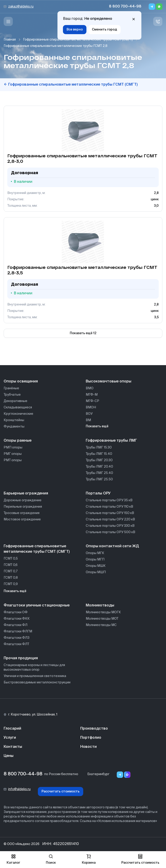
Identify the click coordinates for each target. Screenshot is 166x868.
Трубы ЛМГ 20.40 (99, 467)
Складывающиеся (18, 407)
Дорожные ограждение (23, 500)
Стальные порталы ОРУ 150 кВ (110, 513)
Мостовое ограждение (22, 519)
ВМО (90, 388)
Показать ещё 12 (83, 333)
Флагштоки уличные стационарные (37, 606)
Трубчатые (12, 395)
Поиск (51, 859)
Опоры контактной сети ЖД (112, 546)
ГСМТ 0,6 (11, 565)
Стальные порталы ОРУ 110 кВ (109, 507)
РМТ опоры (13, 460)
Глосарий (12, 729)
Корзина (89, 859)
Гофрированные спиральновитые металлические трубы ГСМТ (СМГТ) (78, 40)
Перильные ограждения (23, 507)
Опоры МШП (96, 572)
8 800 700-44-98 (125, 7)
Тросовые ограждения (22, 513)
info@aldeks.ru (19, 789)
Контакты (13, 747)
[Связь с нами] (158, 21)
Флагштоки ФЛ (16, 625)
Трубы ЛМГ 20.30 (99, 460)
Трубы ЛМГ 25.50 (99, 479)
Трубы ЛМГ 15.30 (99, 448)
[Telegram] (152, 7)
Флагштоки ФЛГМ (18, 631)
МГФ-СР (92, 401)
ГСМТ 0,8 (11, 578)
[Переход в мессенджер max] (127, 775)
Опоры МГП (95, 560)
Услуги (10, 738)
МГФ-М (92, 395)
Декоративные (16, 401)
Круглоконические (18, 414)
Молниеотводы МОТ (102, 619)
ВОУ (89, 414)
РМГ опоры (13, 454)
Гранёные (11, 388)
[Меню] (8, 21)
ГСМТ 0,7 (11, 571)
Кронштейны (14, 420)
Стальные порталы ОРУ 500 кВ (110, 532)
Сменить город (104, 30)
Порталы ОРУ (98, 494)
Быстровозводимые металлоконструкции (37, 682)
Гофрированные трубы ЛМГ (111, 441)
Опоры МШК (96, 566)
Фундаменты (14, 427)
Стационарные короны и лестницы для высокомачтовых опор (34, 667)
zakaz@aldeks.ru (21, 7)
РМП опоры (13, 448)
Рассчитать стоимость (61, 792)
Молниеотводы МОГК (103, 612)
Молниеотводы (100, 606)
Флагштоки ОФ (16, 612)
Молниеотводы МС (101, 625)
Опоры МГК (95, 553)
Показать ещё (97, 426)
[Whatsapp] (159, 7)
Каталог (13, 859)
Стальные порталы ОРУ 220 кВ (110, 519)
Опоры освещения (21, 382)
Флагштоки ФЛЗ (17, 638)
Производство (94, 729)
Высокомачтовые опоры (109, 382)
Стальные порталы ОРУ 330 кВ (110, 526)
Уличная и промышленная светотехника (35, 676)
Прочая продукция (21, 658)
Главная (10, 40)
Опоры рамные (18, 441)
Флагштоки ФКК (17, 619)
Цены (9, 756)
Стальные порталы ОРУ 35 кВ (109, 500)
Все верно (75, 30)
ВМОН (91, 407)
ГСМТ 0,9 (11, 584)
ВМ (88, 420)
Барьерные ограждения (26, 494)
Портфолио (91, 738)
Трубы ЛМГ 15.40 (99, 454)
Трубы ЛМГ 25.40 (99, 473)
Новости (88, 747)
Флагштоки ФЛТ (16, 644)
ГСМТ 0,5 (11, 559)
